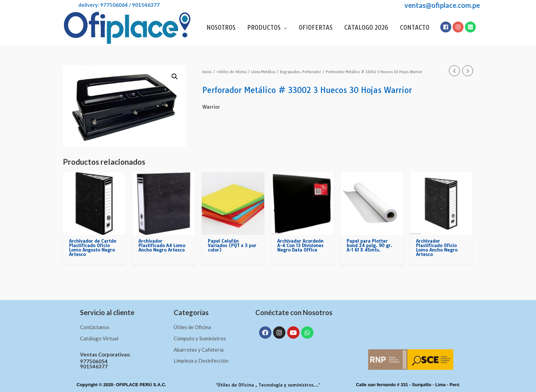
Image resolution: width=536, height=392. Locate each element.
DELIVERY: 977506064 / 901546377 (111, 5)
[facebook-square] (446, 27)
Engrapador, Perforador (300, 72)
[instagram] (458, 27)
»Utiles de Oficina (231, 72)
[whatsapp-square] (471, 27)
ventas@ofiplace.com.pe (442, 5)
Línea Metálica (263, 72)
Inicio (207, 72)
